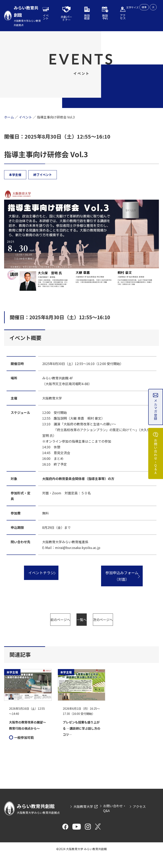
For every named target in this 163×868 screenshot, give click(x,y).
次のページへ (82, 632)
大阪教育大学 (83, 819)
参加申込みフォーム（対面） (122, 576)
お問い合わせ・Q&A (156, 457)
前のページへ (48, 620)
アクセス (139, 819)
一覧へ (115, 620)
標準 (144, 7)
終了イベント (43, 175)
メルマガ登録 (156, 410)
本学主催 (15, 175)
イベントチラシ (41, 573)
